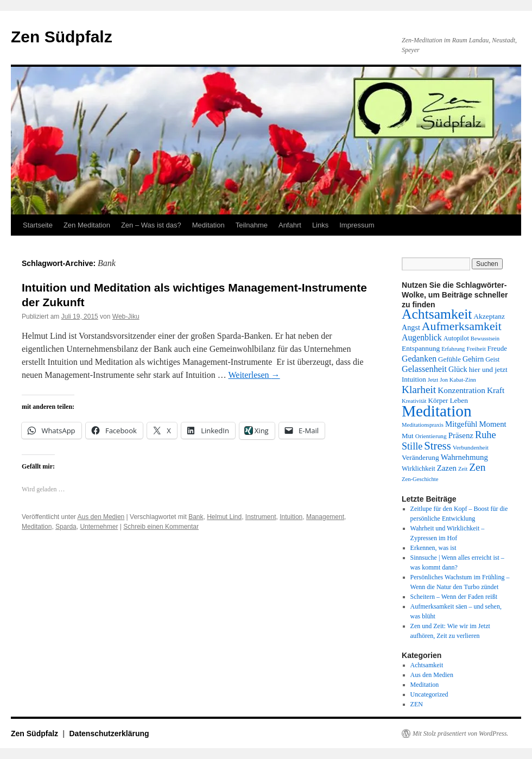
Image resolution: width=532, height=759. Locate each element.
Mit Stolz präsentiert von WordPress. (460, 733)
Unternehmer (99, 527)
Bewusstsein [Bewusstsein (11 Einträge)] (485, 339)
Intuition (291, 517)
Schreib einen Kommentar (161, 527)
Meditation (208, 225)
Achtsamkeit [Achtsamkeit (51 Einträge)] (437, 314)
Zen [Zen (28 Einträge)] (477, 467)
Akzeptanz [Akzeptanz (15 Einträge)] (489, 316)
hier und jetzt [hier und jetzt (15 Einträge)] (488, 369)
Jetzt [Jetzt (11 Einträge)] (433, 380)
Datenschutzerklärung (109, 733)
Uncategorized (429, 694)
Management (325, 517)
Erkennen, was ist (433, 548)
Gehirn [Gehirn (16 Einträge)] (473, 359)
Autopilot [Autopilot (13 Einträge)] (456, 338)
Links (320, 225)
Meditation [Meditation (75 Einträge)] (437, 411)
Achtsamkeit (427, 665)
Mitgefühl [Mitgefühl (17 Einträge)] (461, 424)
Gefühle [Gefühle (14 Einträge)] (449, 359)
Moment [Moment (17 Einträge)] (492, 424)
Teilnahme (252, 225)
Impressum (357, 225)
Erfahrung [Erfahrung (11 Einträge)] (453, 349)
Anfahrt (290, 225)
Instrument (261, 517)
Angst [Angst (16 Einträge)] (411, 327)
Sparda (66, 527)
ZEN (417, 704)
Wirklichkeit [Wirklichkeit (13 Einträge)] (419, 469)
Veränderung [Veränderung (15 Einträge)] (420, 457)
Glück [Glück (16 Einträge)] (458, 369)
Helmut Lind (224, 517)
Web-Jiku (126, 317)
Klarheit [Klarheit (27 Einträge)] (419, 390)
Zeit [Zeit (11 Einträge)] (463, 469)
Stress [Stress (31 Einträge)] (437, 446)
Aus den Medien (101, 517)
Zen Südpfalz (62, 37)
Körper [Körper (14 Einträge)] (438, 400)
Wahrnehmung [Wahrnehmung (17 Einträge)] (464, 457)
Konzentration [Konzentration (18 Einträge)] (461, 390)
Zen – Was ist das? (151, 225)
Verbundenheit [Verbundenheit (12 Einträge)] (471, 447)
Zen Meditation (87, 225)
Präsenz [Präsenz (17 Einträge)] (461, 435)
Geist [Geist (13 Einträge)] (492, 359)
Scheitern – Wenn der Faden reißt (454, 597)
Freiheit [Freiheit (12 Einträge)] (476, 349)
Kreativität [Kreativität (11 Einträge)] (414, 401)
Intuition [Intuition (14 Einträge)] (414, 379)
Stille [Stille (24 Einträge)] (412, 446)
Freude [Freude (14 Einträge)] (497, 348)
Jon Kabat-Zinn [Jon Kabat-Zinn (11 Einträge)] (458, 380)
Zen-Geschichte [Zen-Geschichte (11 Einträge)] (420, 479)
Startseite (38, 225)
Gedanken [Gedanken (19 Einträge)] (419, 359)
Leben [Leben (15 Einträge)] (459, 400)
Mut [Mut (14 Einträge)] (408, 436)
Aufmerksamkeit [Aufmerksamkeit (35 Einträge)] (462, 326)
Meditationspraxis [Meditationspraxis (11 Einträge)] (423, 425)
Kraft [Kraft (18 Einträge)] (496, 390)
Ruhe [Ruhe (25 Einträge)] (486, 435)
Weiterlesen (254, 375)
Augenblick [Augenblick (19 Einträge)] (422, 337)
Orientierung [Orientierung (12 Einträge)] (431, 436)
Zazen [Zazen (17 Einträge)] (447, 468)
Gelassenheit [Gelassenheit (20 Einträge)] (424, 369)
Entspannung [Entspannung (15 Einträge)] (421, 348)
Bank (196, 517)
